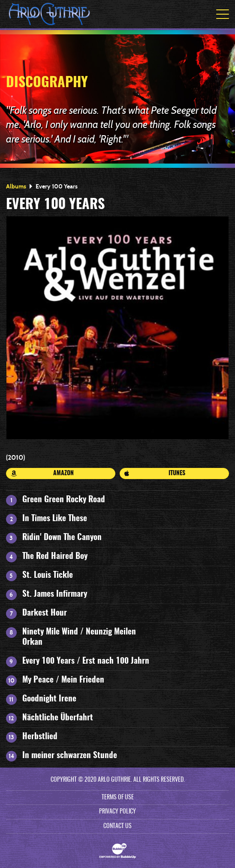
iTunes (155, 473)
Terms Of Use (118, 798)
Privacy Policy (117, 812)
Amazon (42, 473)
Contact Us (117, 826)
